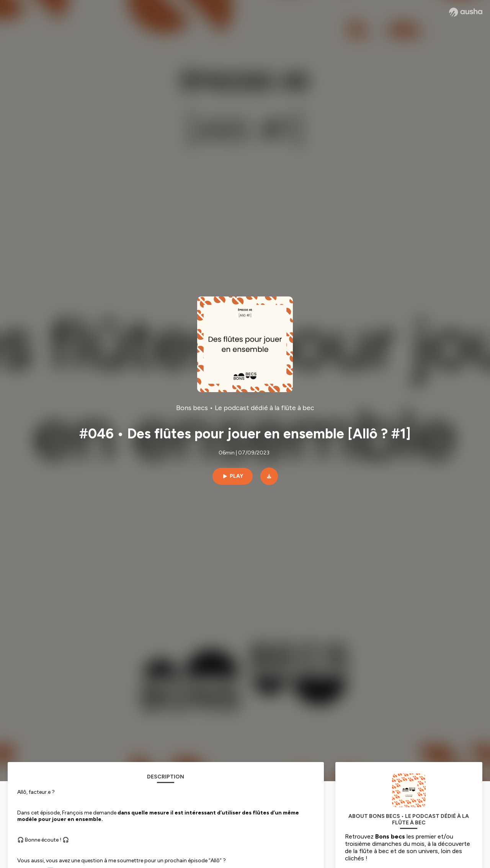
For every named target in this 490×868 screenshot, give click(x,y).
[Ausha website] (466, 12)
